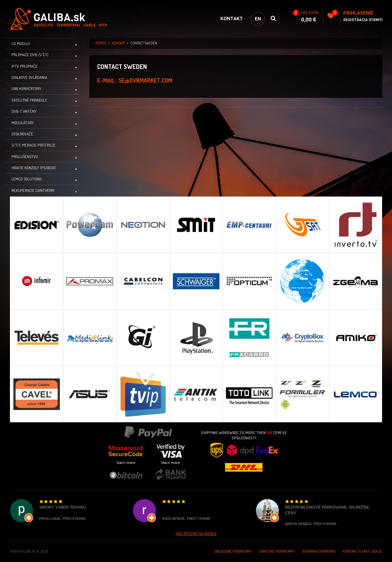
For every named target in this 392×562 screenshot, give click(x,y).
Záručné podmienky (277, 551)
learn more (126, 462)
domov (101, 43)
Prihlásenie (358, 13)
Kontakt (232, 18)
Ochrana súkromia (319, 551)
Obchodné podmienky (233, 551)
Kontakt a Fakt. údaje (363, 551)
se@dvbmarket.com (145, 80)
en (258, 19)
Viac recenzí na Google (196, 533)
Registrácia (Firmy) (363, 20)
